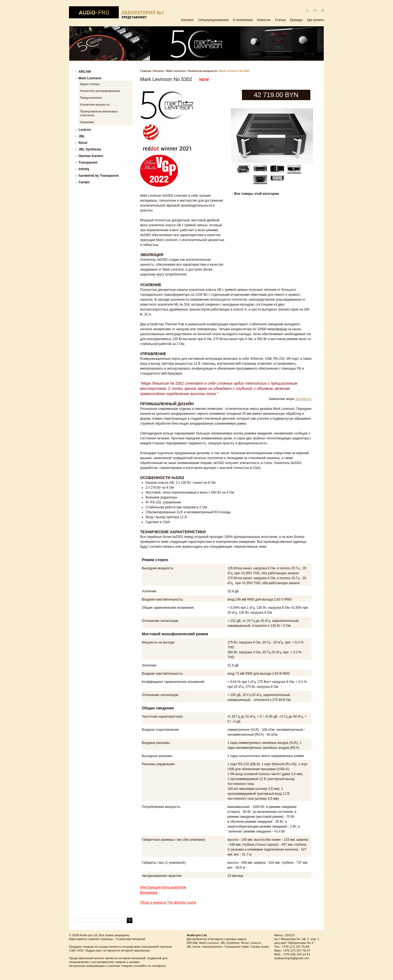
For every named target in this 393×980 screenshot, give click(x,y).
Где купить (316, 20)
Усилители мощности (202, 71)
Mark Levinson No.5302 (234, 71)
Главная (146, 71)
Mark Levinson (176, 71)
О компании (243, 20)
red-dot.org (303, 399)
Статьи (280, 20)
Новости (264, 20)
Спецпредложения (213, 20)
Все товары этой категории (257, 194)
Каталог (187, 20)
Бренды (296, 20)
